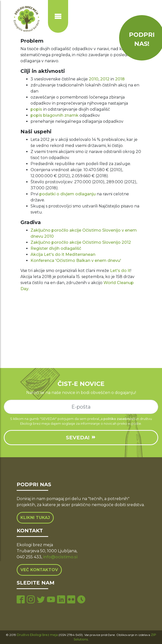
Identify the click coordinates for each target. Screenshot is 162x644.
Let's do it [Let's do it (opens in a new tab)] (120, 271)
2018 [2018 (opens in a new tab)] (120, 79)
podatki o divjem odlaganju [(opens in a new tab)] (67, 194)
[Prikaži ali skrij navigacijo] (58, 16)
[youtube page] (51, 600)
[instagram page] (31, 600)
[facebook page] (21, 600)
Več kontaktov (39, 570)
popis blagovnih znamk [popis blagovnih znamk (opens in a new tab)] (55, 115)
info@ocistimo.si (60, 557)
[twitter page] (41, 600)
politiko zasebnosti (119, 419)
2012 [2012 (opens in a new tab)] (105, 79)
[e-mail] (81, 407)
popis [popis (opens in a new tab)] (36, 109)
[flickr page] (71, 600)
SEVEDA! (81, 438)
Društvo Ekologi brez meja (37, 635)
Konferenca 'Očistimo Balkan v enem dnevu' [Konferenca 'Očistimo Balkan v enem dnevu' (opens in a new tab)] (76, 260)
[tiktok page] (81, 600)
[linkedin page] (61, 600)
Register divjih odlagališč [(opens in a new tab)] (56, 248)
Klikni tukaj (35, 518)
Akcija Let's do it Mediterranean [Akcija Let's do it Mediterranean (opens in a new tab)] (63, 254)
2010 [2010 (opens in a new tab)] (94, 79)
